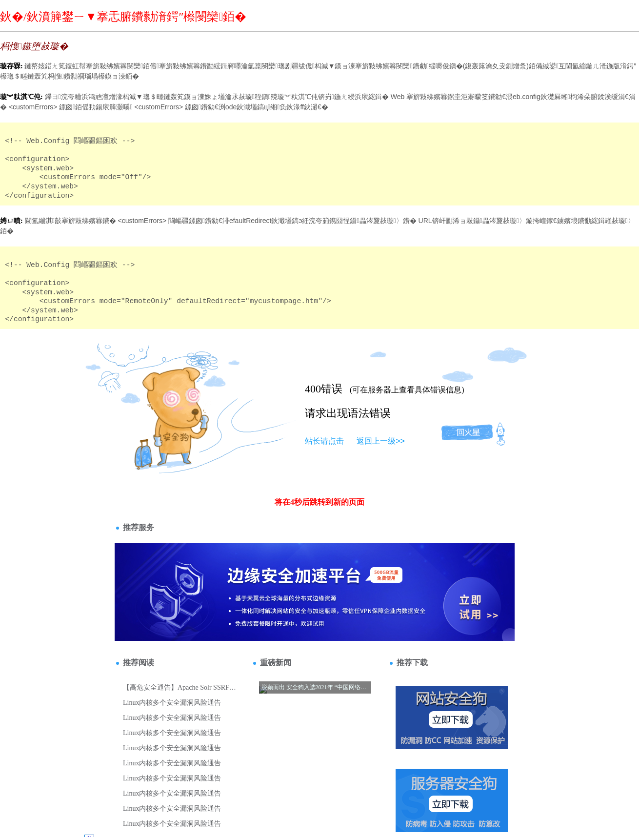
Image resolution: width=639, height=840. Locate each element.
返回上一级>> (381, 441)
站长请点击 (324, 441)
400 (313, 389)
